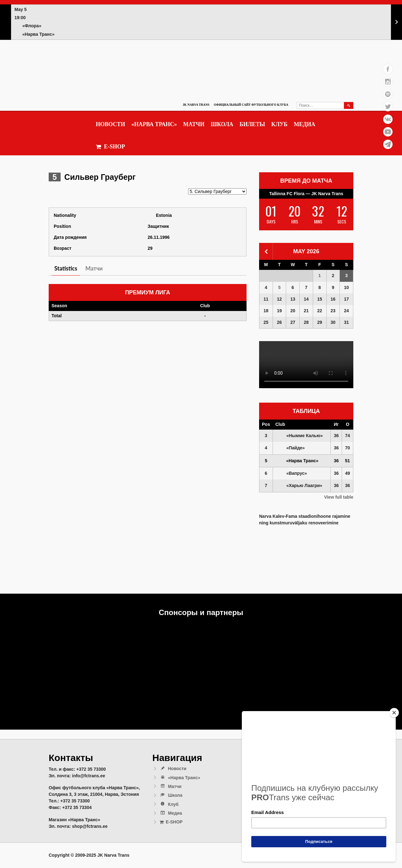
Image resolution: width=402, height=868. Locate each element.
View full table (339, 497)
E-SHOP (110, 147)
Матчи (194, 124)
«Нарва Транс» (154, 124)
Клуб (280, 124)
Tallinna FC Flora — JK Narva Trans (306, 194)
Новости (110, 124)
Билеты (252, 124)
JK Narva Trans (196, 105)
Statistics (66, 268)
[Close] (394, 713)
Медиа (304, 124)
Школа (222, 124)
